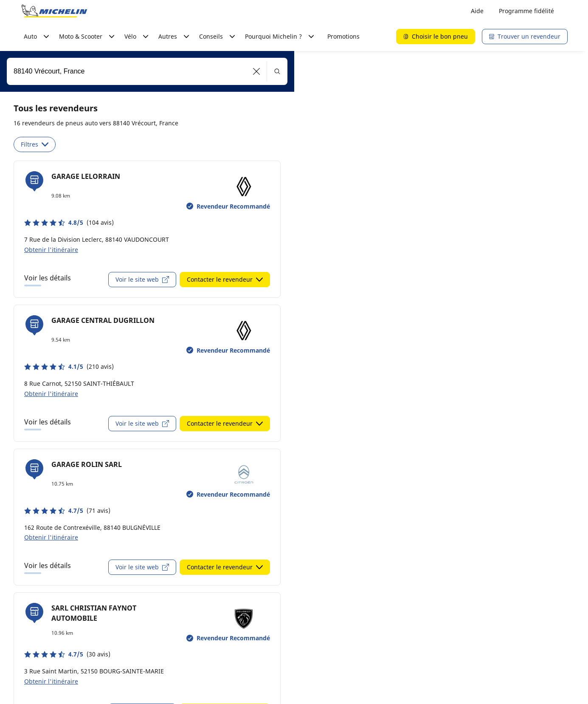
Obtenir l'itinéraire (51, 250)
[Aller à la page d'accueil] (54, 11)
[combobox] (147, 71)
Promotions (343, 36)
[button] (257, 71)
